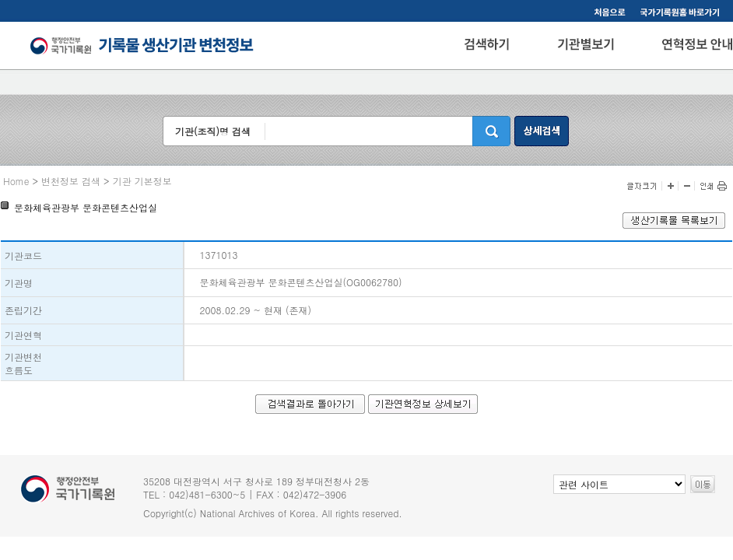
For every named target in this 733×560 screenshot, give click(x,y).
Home (16, 181)
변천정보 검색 (71, 181)
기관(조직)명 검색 (213, 131)
